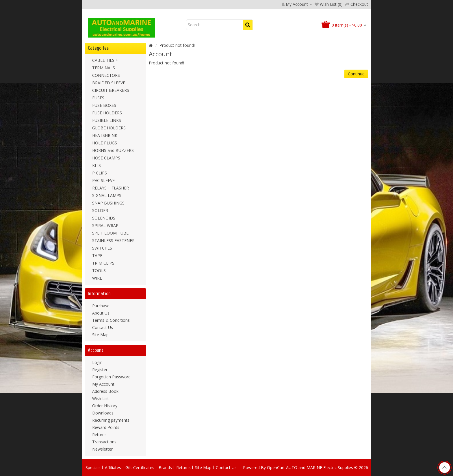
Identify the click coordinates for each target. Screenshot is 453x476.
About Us (101, 313)
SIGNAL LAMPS (107, 195)
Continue (356, 74)
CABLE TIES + (105, 60)
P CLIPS (100, 173)
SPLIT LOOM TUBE (110, 233)
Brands (165, 467)
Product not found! (177, 45)
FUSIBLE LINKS (107, 120)
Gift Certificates (140, 467)
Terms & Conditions (111, 320)
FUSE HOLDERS (107, 113)
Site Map (100, 335)
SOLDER (100, 210)
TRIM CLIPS (103, 263)
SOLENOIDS (104, 218)
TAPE (97, 255)
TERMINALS (104, 68)
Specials (93, 467)
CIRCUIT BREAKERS (111, 90)
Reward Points (106, 427)
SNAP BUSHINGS (108, 203)
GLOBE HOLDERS (109, 128)
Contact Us (103, 327)
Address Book (105, 391)
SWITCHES (102, 248)
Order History (105, 406)
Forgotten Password (111, 377)
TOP (444, 468)
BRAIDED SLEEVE (109, 83)
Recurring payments (111, 420)
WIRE (97, 278)
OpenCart (276, 467)
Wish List (101, 398)
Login (97, 362)
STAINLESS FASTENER (113, 240)
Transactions (104, 442)
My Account (103, 384)
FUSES (98, 98)
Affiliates (113, 467)
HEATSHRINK (105, 135)
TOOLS (99, 270)
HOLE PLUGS (105, 143)
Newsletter (102, 449)
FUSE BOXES (104, 105)
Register (100, 370)
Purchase (101, 306)
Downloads (103, 413)
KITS (96, 165)
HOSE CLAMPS (106, 158)
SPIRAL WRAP (105, 225)
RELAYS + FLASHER (111, 188)
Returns (99, 435)
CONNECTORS (106, 75)
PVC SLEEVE (103, 180)
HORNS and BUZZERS (113, 150)
